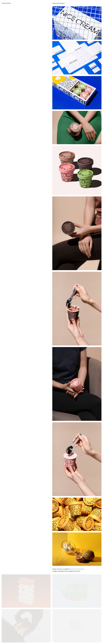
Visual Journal (6, 3)
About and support (58, 3)
